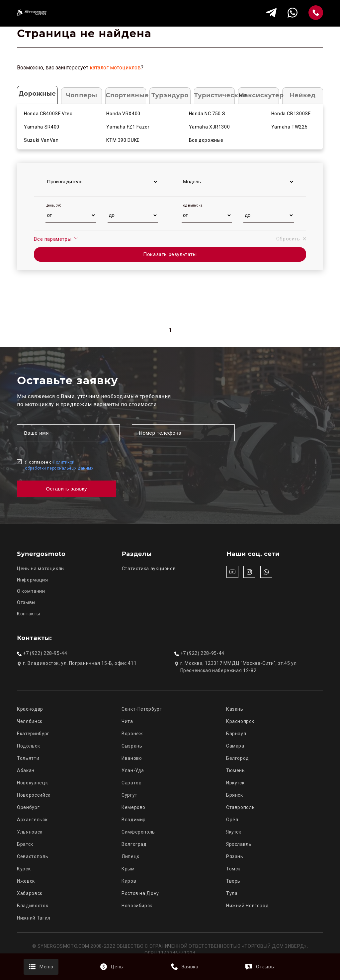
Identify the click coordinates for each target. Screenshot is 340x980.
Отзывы (26, 602)
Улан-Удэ (133, 770)
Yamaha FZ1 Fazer (128, 127)
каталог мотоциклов (115, 68)
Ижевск (26, 881)
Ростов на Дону (140, 893)
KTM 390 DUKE (123, 140)
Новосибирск (137, 906)
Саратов (131, 783)
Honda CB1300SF (291, 114)
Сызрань (132, 746)
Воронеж (132, 734)
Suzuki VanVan (41, 140)
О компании (31, 591)
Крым (128, 869)
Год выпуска (192, 205)
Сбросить (291, 239)
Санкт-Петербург (142, 709)
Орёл (232, 820)
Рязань (235, 856)
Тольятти (28, 758)
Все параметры (56, 239)
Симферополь (138, 832)
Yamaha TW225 (290, 127)
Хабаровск (30, 893)
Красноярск (240, 721)
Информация (32, 580)
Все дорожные (206, 140)
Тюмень (236, 770)
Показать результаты (170, 254)
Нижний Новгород (247, 906)
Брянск (235, 795)
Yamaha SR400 (42, 127)
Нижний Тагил (34, 918)
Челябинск (30, 721)
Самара (235, 746)
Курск (24, 869)
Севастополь (33, 856)
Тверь (233, 881)
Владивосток (33, 906)
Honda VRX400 (123, 114)
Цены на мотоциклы (41, 569)
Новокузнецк (32, 783)
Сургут (129, 795)
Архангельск (32, 820)
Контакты (28, 614)
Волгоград (134, 844)
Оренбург (28, 807)
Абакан (26, 770)
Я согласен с (59, 465)
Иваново (132, 758)
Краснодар (30, 709)
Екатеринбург (33, 734)
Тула (232, 893)
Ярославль (239, 844)
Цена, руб (53, 205)
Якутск (234, 832)
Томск (233, 869)
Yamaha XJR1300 (210, 127)
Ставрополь (240, 807)
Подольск (28, 746)
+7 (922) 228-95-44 (45, 653)
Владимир (134, 820)
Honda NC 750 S (207, 114)
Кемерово (133, 807)
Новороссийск (34, 795)
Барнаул (236, 734)
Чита (127, 721)
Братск (25, 844)
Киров (129, 881)
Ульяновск (30, 832)
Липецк (130, 856)
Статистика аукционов (149, 569)
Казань (235, 709)
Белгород (238, 758)
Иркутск (235, 783)
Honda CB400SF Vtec (48, 114)
